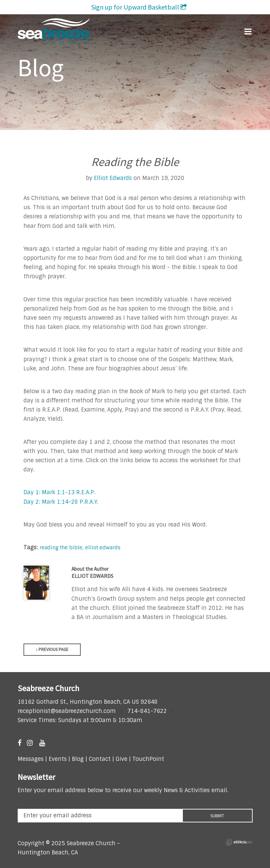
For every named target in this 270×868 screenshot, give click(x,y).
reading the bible (61, 547)
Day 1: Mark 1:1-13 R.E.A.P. (59, 492)
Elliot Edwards (113, 178)
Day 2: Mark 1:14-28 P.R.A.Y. (61, 502)
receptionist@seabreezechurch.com (67, 711)
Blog (78, 759)
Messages (31, 759)
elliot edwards (103, 547)
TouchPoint (148, 759)
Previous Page (52, 649)
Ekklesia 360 (239, 842)
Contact (99, 759)
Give (122, 759)
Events (58, 759)
